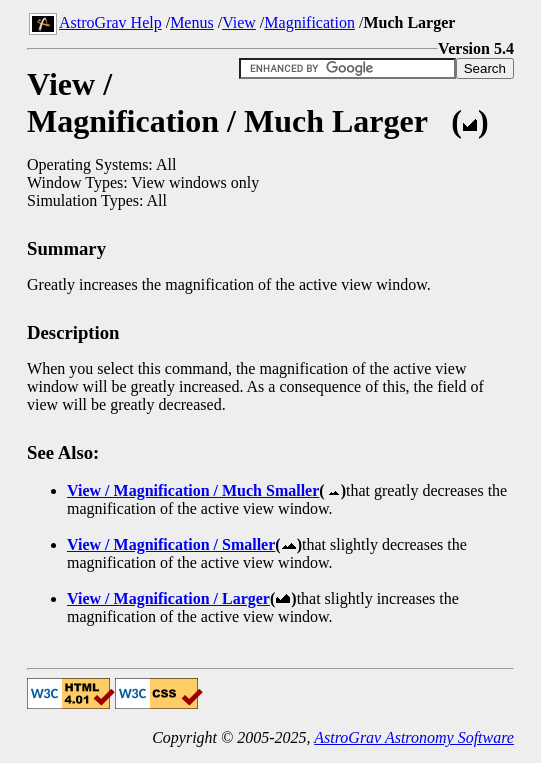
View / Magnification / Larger (168, 598)
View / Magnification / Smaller (171, 544)
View (239, 22)
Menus (192, 22)
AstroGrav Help (110, 22)
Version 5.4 (476, 48)
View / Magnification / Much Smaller (193, 490)
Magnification (309, 22)
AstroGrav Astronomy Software (414, 737)
